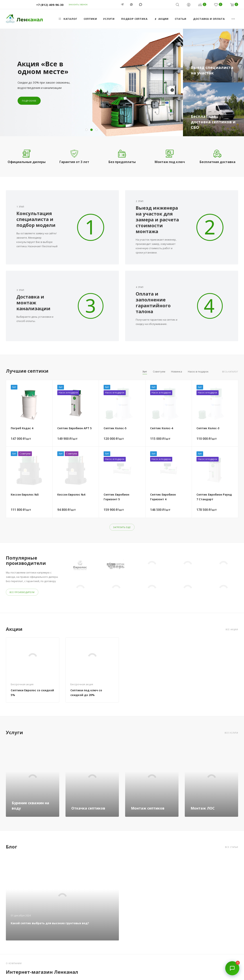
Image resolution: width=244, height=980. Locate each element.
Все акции (232, 629)
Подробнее (29, 101)
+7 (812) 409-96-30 (50, 5)
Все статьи (232, 847)
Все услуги (231, 732)
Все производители (22, 592)
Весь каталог (230, 372)
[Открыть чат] (232, 968)
